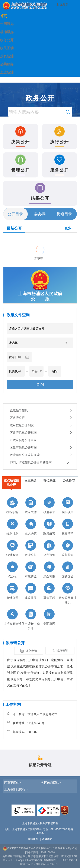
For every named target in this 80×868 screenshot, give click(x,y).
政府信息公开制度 (41, 425)
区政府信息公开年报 (41, 447)
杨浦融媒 (7, 32)
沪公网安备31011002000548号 (54, 848)
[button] (13, 783)
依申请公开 (15, 643)
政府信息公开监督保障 (41, 455)
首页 (3, 16)
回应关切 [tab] (31, 480)
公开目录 (15, 214)
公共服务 (7, 64)
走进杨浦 (7, 72)
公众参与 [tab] (69, 480)
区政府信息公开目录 (41, 440)
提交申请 (29, 651)
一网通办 (7, 24)
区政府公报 (41, 418)
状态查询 (60, 651)
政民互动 (7, 48)
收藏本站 (47, 839)
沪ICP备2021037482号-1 (19, 848)
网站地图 (33, 839)
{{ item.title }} (13, 238)
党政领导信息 (41, 410)
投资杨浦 (7, 56)
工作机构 (13, 705)
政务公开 (7, 40)
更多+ (69, 228)
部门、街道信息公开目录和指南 (40, 462)
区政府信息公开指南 (41, 433)
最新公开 (14, 228)
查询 (40, 384)
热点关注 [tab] (49, 480)
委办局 (40, 214)
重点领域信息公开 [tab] (11, 483)
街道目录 (64, 214)
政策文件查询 (18, 315)
